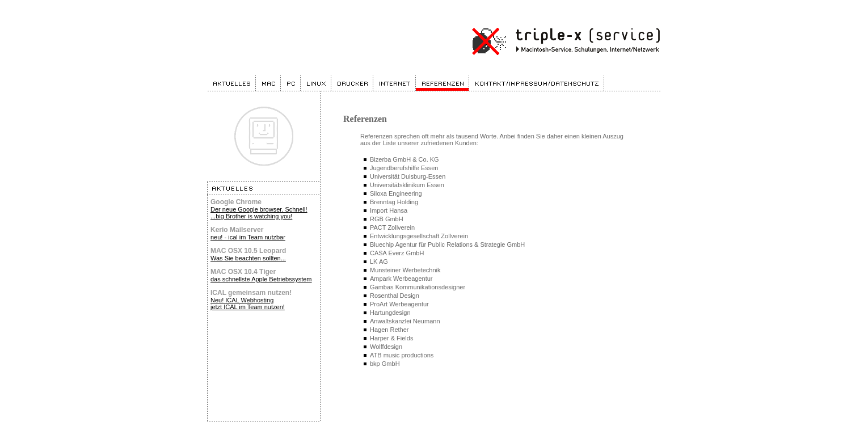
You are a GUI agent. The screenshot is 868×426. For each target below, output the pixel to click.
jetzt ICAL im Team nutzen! (248, 307)
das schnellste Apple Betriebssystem (261, 279)
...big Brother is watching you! (251, 216)
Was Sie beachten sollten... (248, 258)
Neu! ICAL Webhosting (242, 300)
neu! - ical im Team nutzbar (248, 237)
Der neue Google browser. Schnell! (259, 209)
